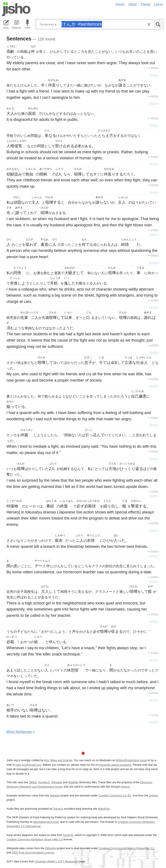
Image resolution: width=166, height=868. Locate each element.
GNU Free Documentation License (33, 853)
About (133, 4)
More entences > (21, 732)
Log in (159, 4)
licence (125, 787)
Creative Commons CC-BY (115, 795)
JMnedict (57, 782)
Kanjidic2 (44, 782)
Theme (146, 4)
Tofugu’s (58, 809)
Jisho (16, 9)
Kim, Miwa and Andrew (58, 760)
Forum (120, 4)
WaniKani (104, 809)
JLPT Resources (68, 861)
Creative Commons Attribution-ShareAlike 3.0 (126, 848)
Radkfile (73, 782)
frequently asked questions (115, 765)
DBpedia (50, 848)
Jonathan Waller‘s (46, 861)
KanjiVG (68, 835)
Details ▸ (154, 75)
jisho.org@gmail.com (28, 765)
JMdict (33, 782)
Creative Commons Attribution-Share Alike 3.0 (35, 839)
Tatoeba (155, 715)
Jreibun (155, 68)
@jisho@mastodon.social (131, 760)
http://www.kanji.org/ (45, 822)
